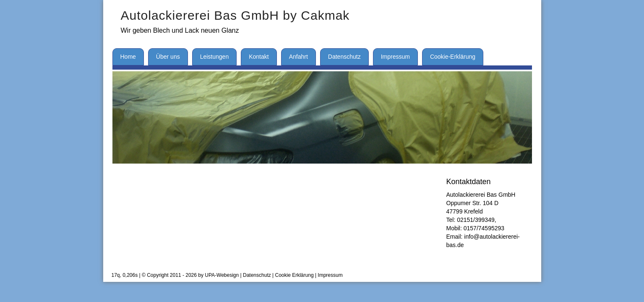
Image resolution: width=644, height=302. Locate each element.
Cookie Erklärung (295, 275)
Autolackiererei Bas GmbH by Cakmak (235, 15)
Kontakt (259, 57)
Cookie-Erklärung (453, 57)
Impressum (395, 57)
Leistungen (215, 57)
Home (128, 57)
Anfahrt (299, 57)
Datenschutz (344, 57)
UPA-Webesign (222, 275)
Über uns (168, 57)
